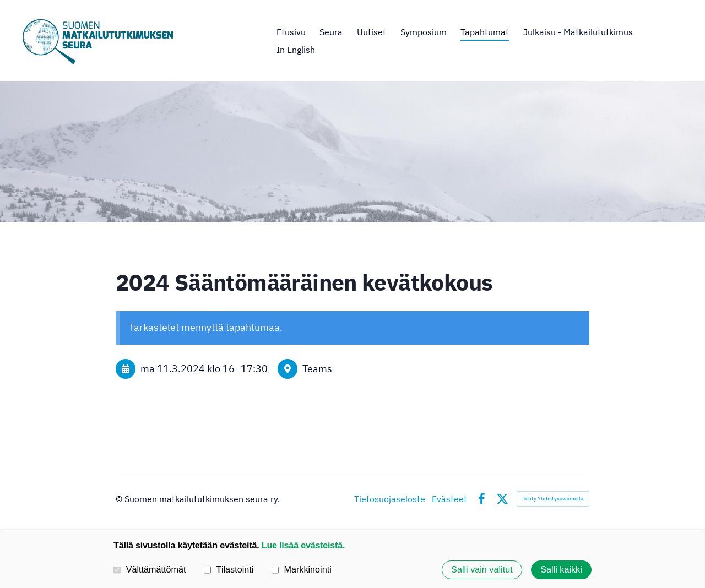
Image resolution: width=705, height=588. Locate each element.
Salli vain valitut (482, 570)
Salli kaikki (561, 570)
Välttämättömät (150, 569)
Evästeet (449, 499)
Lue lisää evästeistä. (303, 545)
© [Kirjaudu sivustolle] (120, 499)
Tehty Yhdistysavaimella (553, 499)
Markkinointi (302, 569)
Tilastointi (229, 569)
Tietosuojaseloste (390, 499)
